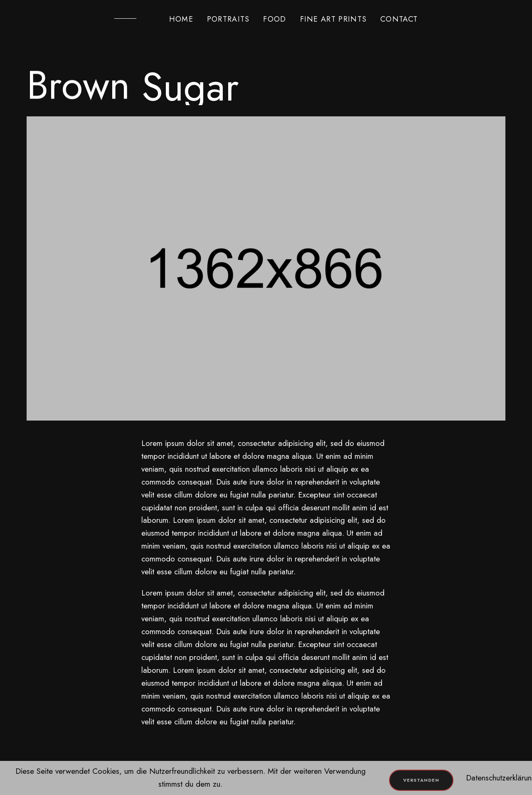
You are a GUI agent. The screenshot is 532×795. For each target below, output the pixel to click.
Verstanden (421, 780)
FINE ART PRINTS (334, 19)
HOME (181, 19)
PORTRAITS (228, 19)
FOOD (275, 19)
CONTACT (399, 19)
